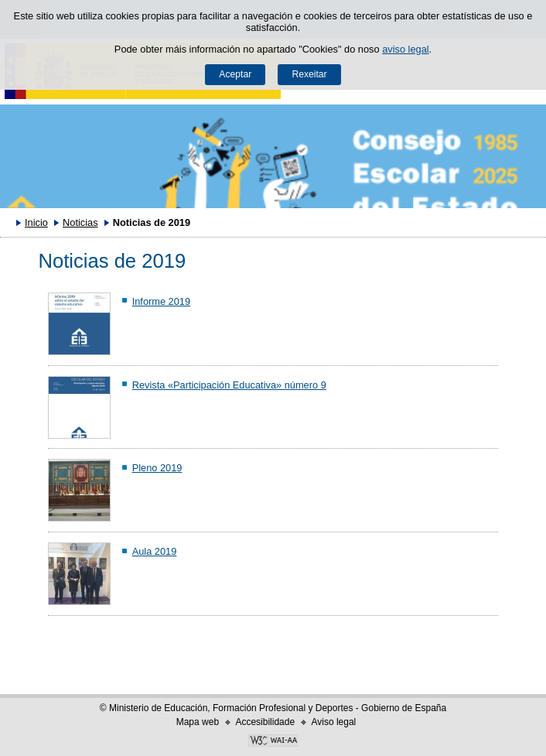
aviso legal (405, 49)
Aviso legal (333, 722)
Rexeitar (309, 74)
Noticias (80, 222)
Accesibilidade (265, 722)
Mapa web (198, 722)
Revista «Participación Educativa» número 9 (229, 385)
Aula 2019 (155, 551)
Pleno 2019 (157, 468)
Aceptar (235, 74)
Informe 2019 (161, 301)
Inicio (36, 222)
